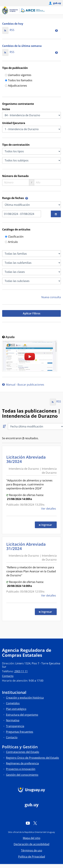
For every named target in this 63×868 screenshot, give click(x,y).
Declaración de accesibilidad (31, 844)
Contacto (8, 676)
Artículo (11, 242)
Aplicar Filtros (32, 313)
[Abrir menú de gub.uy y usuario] (55, 3)
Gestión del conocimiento (22, 775)
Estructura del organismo (22, 715)
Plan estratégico (16, 709)
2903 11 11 (21, 671)
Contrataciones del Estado (23, 752)
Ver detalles (49, 509)
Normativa (13, 720)
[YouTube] (28, 823)
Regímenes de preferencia (22, 763)
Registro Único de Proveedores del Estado (32, 758)
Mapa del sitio (32, 838)
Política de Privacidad (32, 857)
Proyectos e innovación (21, 769)
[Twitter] (35, 823)
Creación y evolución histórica (25, 698)
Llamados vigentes (18, 75)
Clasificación (14, 237)
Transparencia (15, 726)
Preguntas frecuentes (20, 732)
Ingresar (48, 525)
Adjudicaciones (16, 86)
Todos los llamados (19, 81)
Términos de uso (32, 850)
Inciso (6, 109)
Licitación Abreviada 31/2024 (26, 546)
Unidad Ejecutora (14, 123)
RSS (8, 30)
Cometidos (13, 703)
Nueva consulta (51, 297)
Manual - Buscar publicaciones (23, 385)
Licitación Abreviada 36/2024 (26, 459)
